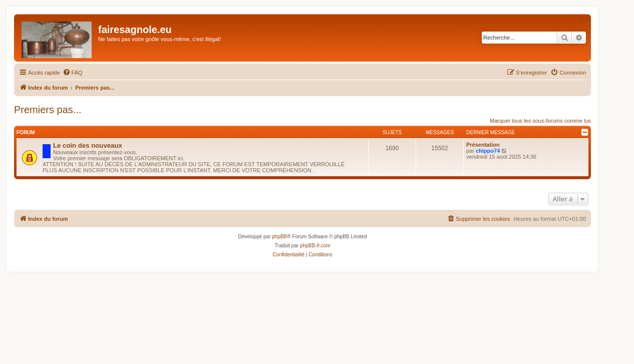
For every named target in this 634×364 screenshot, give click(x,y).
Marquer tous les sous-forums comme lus (540, 121)
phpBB (279, 237)
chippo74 (488, 151)
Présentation (483, 145)
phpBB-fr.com (315, 246)
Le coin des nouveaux (88, 145)
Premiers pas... (48, 110)
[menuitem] (73, 73)
